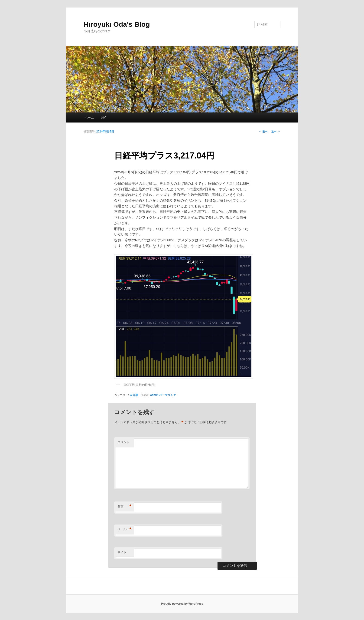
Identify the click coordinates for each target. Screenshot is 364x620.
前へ (263, 132)
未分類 (134, 395)
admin (154, 395)
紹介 (104, 117)
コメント (123, 442)
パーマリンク (168, 395)
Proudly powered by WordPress (182, 604)
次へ (276, 132)
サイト (122, 552)
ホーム (89, 117)
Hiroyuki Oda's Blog (117, 24)
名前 (124, 506)
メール (124, 529)
